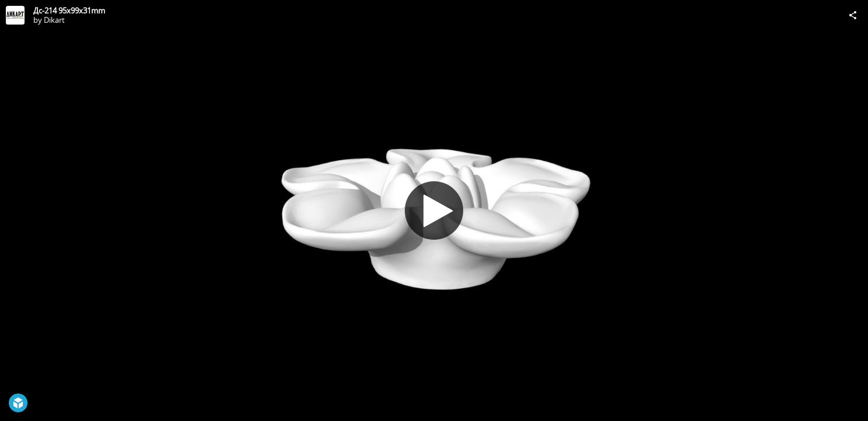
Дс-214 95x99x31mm (69, 11)
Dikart (54, 20)
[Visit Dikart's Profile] (15, 15)
